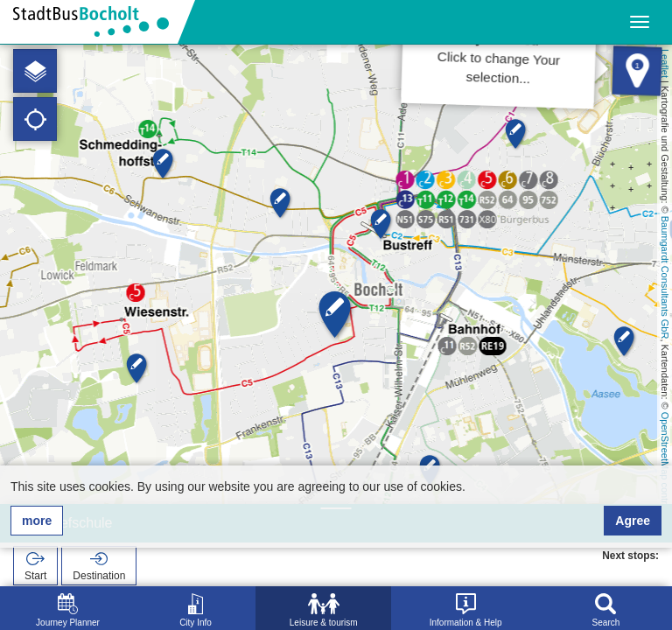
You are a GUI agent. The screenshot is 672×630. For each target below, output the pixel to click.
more (37, 521)
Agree (633, 521)
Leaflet (665, 63)
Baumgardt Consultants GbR (665, 278)
